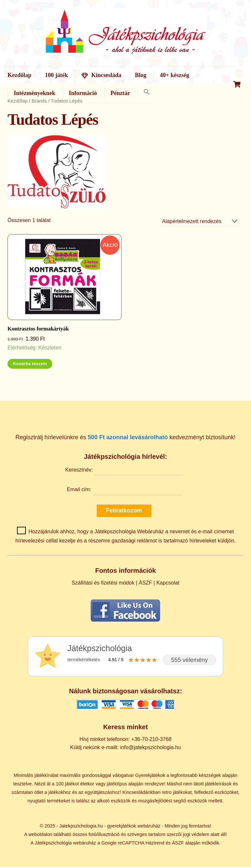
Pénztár (120, 93)
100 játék (57, 75)
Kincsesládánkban (141, 793)
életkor (87, 785)
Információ (83, 93)
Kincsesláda (101, 75)
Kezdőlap (19, 75)
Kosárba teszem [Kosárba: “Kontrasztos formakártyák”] (30, 365)
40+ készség (175, 75)
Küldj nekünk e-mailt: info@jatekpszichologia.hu (125, 748)
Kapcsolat (168, 584)
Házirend (155, 844)
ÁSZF (145, 584)
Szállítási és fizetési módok (103, 584)
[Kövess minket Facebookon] (125, 623)
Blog (141, 75)
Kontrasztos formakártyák (38, 330)
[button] (147, 93)
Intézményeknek (34, 93)
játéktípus (117, 785)
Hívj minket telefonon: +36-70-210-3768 (125, 740)
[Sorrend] (200, 223)
